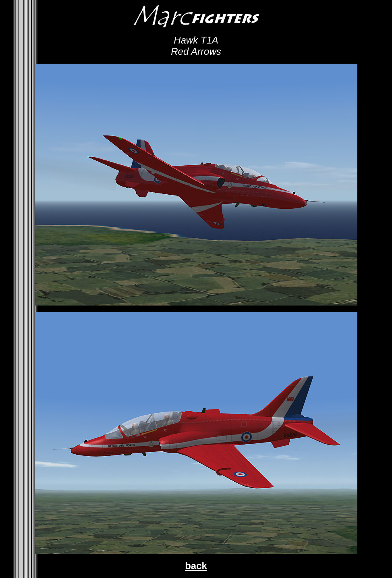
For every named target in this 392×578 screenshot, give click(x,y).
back (196, 566)
